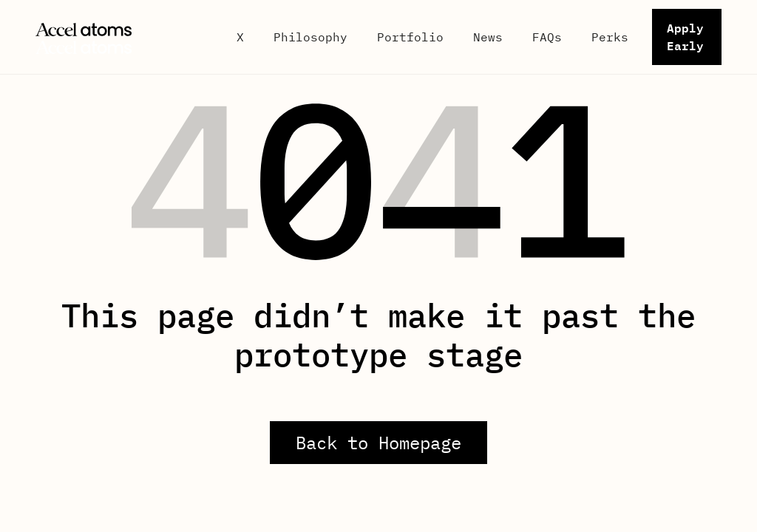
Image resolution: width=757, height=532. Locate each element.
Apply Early (685, 37)
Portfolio (410, 37)
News (488, 37)
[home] (124, 37)
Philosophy (310, 37)
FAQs (547, 37)
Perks (610, 37)
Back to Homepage (378, 443)
